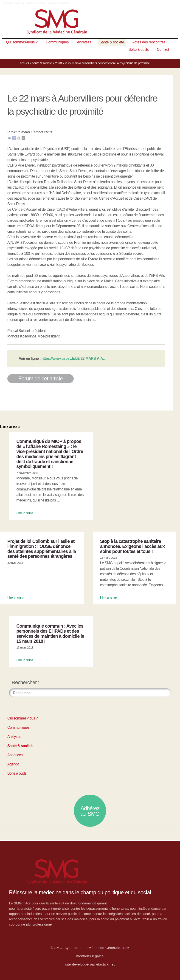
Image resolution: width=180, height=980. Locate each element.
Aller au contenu (36, 3)
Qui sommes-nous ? (22, 42)
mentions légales (90, 956)
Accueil (24, 63)
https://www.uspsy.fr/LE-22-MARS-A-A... (74, 358)
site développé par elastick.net (90, 964)
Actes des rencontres (149, 42)
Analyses (84, 42)
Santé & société (112, 42)
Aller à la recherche (58, 3)
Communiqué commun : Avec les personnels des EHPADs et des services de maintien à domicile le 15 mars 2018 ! (50, 633)
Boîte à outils (138, 50)
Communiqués (57, 42)
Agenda (13, 764)
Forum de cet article (41, 378)
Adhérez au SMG (90, 811)
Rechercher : (25, 682)
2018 (58, 63)
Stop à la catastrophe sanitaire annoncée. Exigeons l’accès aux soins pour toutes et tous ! (132, 546)
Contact (163, 50)
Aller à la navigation (13, 3)
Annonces (15, 755)
